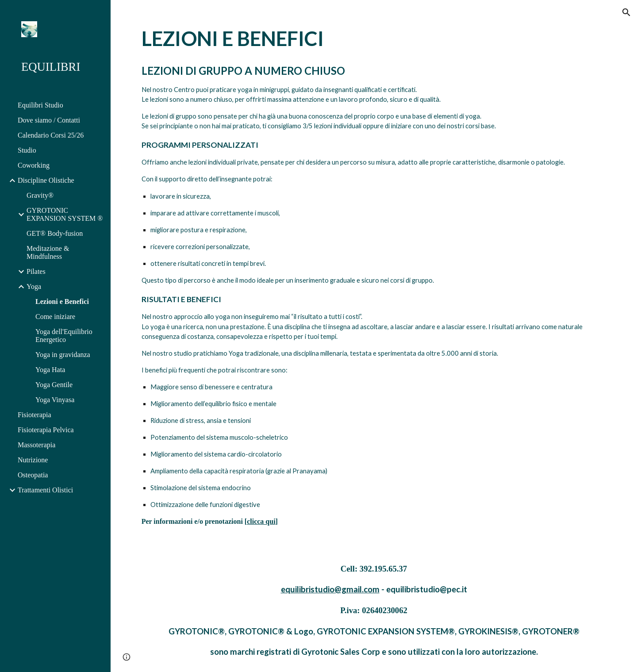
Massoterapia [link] (36, 445)
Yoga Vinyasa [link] (55, 400)
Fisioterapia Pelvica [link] (46, 430)
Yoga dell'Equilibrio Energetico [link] (64, 336)
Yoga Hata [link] (50, 370)
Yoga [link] (34, 286)
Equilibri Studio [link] (40, 105)
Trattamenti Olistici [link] (45, 490)
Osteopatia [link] (33, 475)
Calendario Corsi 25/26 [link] (51, 135)
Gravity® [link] (40, 195)
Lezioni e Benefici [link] (62, 301)
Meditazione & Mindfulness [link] (48, 252)
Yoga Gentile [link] (54, 385)
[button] (626, 12)
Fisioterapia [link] (35, 415)
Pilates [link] (36, 271)
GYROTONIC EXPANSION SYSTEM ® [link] (65, 214)
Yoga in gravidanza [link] (63, 355)
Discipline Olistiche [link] (46, 180)
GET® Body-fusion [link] (55, 233)
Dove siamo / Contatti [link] (49, 120)
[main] (374, 274)
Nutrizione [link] (33, 460)
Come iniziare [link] (55, 317)
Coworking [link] (34, 165)
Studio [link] (27, 150)
